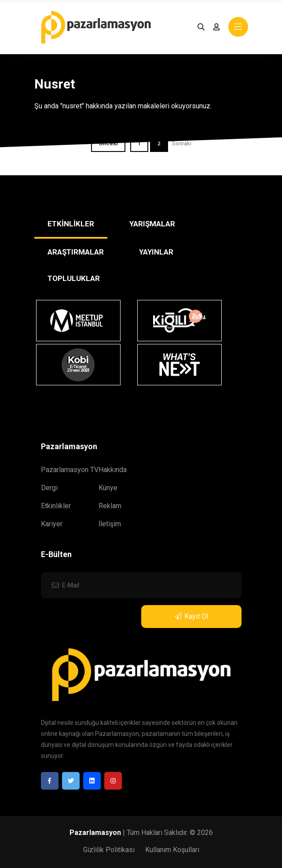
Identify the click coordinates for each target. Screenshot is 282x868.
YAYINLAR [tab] (156, 252)
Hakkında (113, 470)
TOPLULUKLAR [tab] (74, 278)
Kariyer (52, 524)
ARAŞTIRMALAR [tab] (76, 252)
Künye (108, 488)
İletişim (110, 524)
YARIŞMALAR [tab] (152, 224)
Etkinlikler (56, 506)
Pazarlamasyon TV (70, 470)
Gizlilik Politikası (109, 850)
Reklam (110, 506)
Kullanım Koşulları (172, 850)
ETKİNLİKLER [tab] (71, 224)
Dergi (49, 488)
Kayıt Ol (191, 616)
